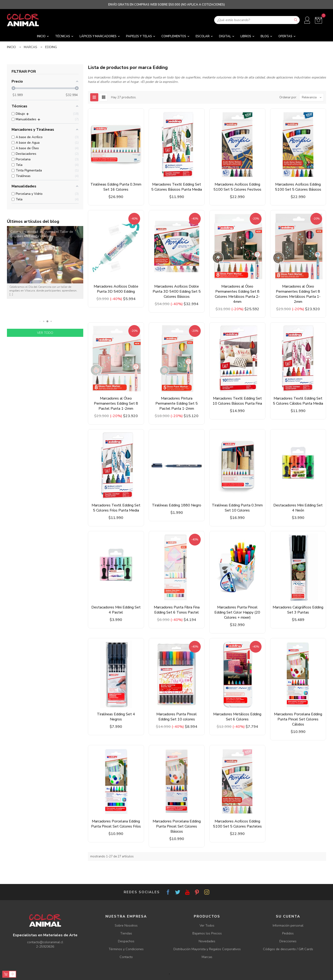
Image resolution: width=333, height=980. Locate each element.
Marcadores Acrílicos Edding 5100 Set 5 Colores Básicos (298, 187)
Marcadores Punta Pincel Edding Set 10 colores (177, 717)
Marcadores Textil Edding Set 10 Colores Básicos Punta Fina (237, 401)
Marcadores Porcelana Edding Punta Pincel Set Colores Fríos (116, 824)
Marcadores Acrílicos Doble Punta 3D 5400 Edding (116, 289)
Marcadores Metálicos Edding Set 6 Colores (237, 717)
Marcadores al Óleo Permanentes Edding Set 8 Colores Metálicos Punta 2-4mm (237, 294)
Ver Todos (207, 926)
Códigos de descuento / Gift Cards (288, 949)
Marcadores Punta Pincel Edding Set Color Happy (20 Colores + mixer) (237, 612)
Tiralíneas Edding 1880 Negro (177, 505)
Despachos (126, 941)
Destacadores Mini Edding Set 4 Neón (298, 508)
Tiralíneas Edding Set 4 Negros (116, 717)
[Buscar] (257, 20)
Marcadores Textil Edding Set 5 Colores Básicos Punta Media (177, 187)
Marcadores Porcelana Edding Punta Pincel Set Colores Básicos (177, 826)
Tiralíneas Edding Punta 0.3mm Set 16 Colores (116, 187)
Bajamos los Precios (207, 933)
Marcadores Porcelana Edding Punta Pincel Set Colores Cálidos (298, 719)
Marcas (207, 957)
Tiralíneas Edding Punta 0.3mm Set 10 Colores (237, 508)
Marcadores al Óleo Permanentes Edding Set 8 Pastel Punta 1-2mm (116, 403)
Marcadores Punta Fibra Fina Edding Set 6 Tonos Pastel (177, 610)
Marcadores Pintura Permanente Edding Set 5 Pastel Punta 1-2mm (177, 403)
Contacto (126, 957)
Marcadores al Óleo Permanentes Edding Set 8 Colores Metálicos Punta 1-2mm (298, 294)
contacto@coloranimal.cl (45, 942)
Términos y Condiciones (126, 949)
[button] (40, 321)
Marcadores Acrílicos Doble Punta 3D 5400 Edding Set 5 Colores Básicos (177, 292)
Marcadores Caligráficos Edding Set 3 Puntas (298, 610)
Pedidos (288, 933)
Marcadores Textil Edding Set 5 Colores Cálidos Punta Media (298, 401)
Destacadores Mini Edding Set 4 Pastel (116, 610)
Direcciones (288, 941)
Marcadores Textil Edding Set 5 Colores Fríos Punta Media (116, 508)
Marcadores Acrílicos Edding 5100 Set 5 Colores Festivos (237, 187)
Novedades (207, 941)
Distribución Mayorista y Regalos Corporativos (207, 949)
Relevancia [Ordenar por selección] (313, 97)
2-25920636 (45, 947)
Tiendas (126, 933)
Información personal (288, 926)
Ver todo (45, 333)
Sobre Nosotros (126, 926)
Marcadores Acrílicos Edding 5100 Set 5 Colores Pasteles (237, 824)
